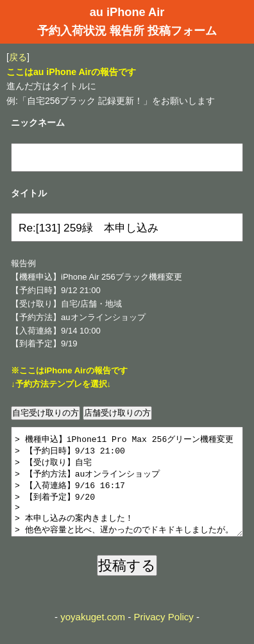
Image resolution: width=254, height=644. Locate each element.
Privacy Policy (163, 636)
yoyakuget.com (93, 636)
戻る (18, 57)
